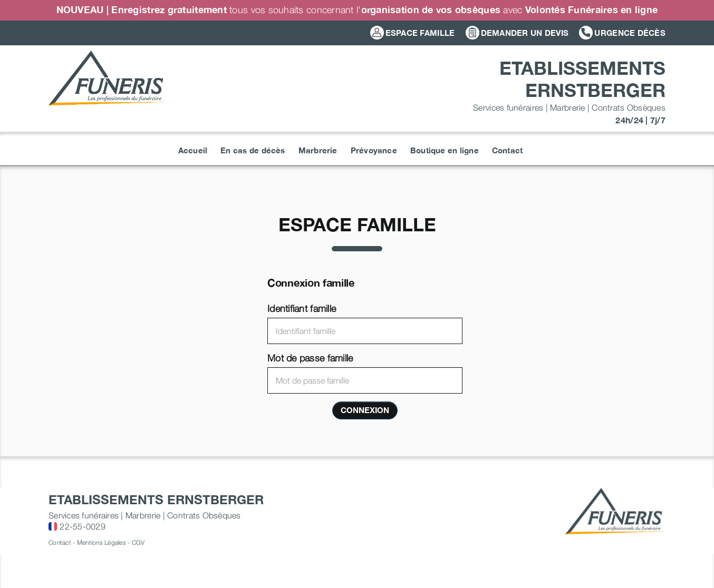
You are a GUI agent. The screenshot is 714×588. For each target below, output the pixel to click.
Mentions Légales (102, 542)
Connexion (365, 410)
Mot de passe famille (310, 358)
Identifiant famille (302, 308)
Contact (60, 542)
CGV (138, 542)
